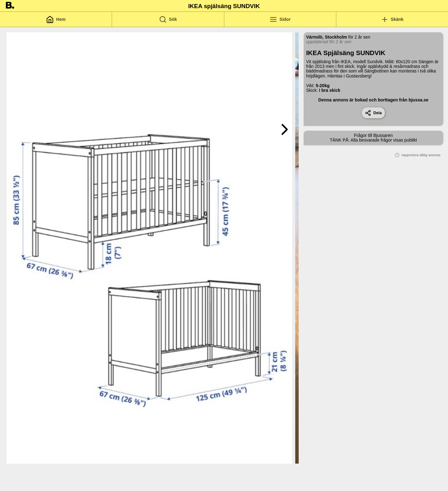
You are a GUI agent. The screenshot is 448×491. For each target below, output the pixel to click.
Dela (373, 113)
